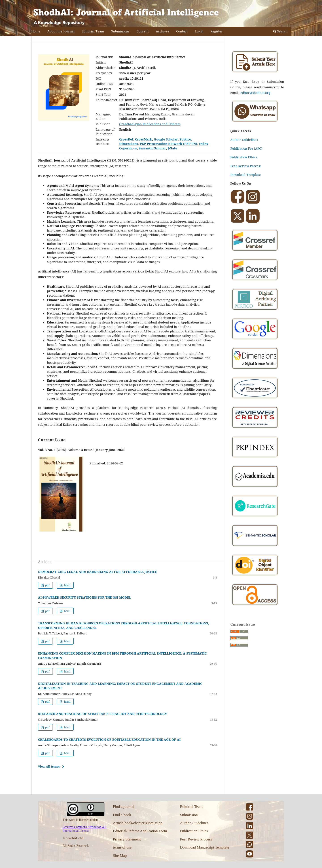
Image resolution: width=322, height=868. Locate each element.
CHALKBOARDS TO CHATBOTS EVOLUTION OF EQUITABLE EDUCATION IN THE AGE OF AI (109, 739)
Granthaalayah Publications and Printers (150, 124)
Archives (162, 31)
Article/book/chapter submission (138, 823)
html (67, 585)
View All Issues (49, 766)
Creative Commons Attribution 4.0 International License (84, 829)
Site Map (120, 856)
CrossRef (126, 139)
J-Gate (172, 148)
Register (217, 31)
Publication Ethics (244, 157)
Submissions (120, 31)
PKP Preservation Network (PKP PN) (168, 144)
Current (143, 31)
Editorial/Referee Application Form (140, 831)
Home (36, 31)
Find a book (122, 815)
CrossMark (144, 139)
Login (199, 31)
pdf (47, 585)
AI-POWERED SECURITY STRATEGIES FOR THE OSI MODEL (85, 597)
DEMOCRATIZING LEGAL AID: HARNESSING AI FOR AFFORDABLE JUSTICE (97, 572)
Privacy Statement (127, 839)
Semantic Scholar (152, 148)
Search (280, 31)
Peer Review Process (246, 166)
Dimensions (129, 144)
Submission (189, 815)
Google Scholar (166, 139)
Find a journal (124, 807)
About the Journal (61, 31)
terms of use (122, 847)
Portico (185, 139)
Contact (182, 31)
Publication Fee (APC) (246, 148)
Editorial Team (93, 31)
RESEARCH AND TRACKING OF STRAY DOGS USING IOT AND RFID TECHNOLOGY (103, 714)
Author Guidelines (244, 140)
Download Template (246, 175)
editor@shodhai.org (255, 93)
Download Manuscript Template (204, 847)
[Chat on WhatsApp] (255, 122)
